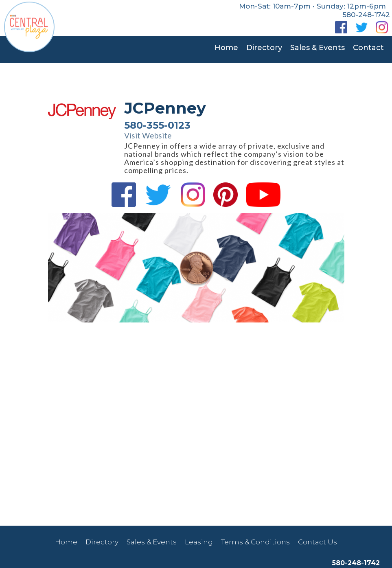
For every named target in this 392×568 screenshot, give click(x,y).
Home (226, 48)
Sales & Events (318, 48)
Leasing (199, 542)
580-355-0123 (157, 125)
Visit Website (148, 136)
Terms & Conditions (255, 542)
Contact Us (318, 542)
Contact (368, 48)
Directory (264, 48)
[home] (29, 26)
